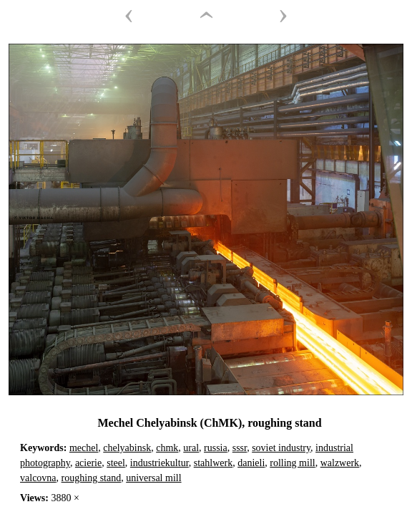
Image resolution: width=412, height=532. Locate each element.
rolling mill (292, 463)
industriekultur (160, 463)
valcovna (38, 478)
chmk (167, 448)
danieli (251, 463)
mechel (84, 448)
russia (216, 448)
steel (116, 463)
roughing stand (92, 478)
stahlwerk (213, 463)
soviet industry (281, 448)
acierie (88, 463)
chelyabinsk (127, 448)
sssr (240, 448)
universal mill (153, 478)
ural (191, 448)
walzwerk (340, 463)
